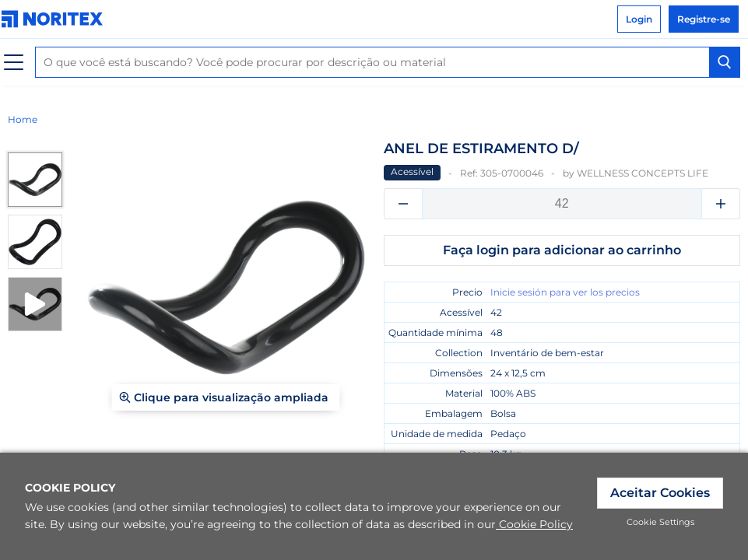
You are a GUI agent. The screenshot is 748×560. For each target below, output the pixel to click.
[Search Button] (725, 62)
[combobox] (388, 62)
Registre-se (704, 19)
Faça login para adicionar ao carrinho (562, 250)
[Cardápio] (14, 63)
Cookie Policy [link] (534, 524)
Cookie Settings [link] (660, 522)
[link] (56, 19)
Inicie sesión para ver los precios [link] (565, 292)
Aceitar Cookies (660, 493)
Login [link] (639, 19)
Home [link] (23, 119)
